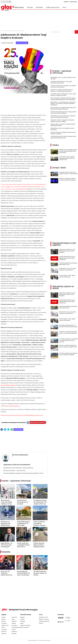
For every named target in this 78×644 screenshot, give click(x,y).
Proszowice (14, 625)
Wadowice (14, 631)
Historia (30, 7)
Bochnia (4, 619)
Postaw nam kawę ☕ (22, 43)
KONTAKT (66, 2)
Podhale (14, 623)
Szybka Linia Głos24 (53, 7)
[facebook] (2, 430)
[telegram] (8, 430)
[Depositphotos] (61, 622)
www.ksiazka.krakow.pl (13, 406)
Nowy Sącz (14, 617)
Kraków (3, 617)
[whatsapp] (12, 430)
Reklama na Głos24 (44, 619)
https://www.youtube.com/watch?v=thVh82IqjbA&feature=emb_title (22, 415)
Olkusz (13, 619)
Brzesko (4, 621)
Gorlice (3, 627)
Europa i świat (59, 168)
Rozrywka (39, 7)
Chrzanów (4, 623)
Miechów (4, 631)
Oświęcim (14, 621)
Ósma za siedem (24, 627)
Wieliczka (14, 633)
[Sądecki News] (68, 618)
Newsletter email (43, 617)
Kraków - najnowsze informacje (16, 481)
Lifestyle (22, 619)
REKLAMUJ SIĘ (73, 2)
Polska (56, 145)
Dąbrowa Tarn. (5, 625)
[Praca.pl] (61, 618)
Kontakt (41, 623)
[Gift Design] (68, 622)
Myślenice (4, 633)
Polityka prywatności (44, 621)
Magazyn (23, 617)
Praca (64, 7)
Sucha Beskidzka (16, 627)
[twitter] (5, 430)
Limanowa (4, 629)
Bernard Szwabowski (8, 43)
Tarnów (14, 629)
